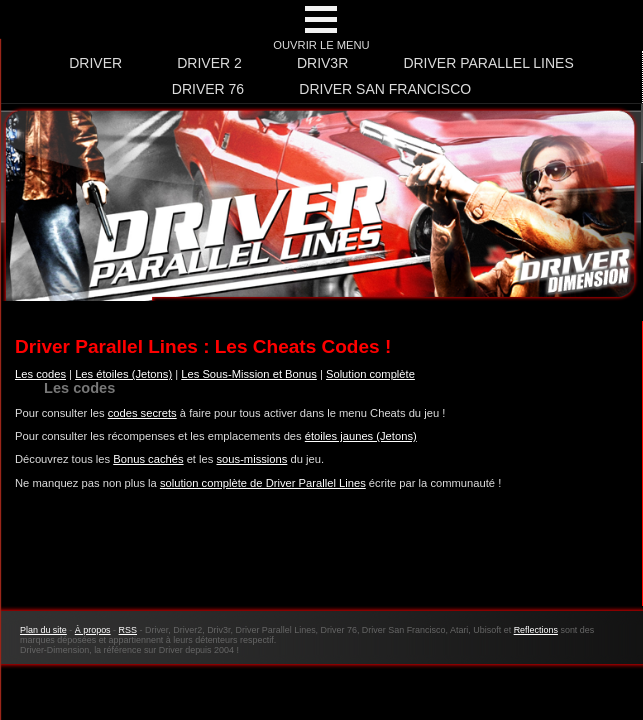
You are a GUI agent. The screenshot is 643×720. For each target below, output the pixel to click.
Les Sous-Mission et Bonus (249, 374)
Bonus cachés (148, 459)
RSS (128, 630)
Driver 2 (209, 63)
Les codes (40, 374)
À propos (93, 630)
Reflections (536, 630)
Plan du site (43, 630)
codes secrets (142, 413)
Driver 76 (208, 89)
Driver (95, 63)
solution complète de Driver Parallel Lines (263, 483)
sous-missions (252, 459)
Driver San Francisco (385, 89)
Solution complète (370, 374)
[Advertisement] (321, 559)
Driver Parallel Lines (488, 63)
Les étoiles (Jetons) (123, 374)
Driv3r (322, 63)
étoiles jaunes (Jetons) (361, 436)
